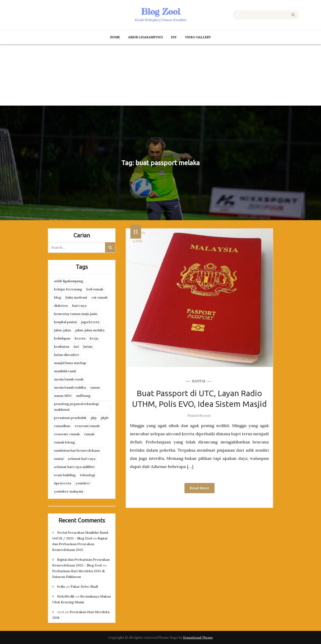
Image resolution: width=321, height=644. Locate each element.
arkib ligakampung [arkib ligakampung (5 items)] (69, 281)
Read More (199, 488)
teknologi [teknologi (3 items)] (88, 475)
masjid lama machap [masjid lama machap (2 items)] (70, 363)
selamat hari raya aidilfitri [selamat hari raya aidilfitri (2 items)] (74, 467)
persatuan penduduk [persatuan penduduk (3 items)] (70, 418)
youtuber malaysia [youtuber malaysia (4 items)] (69, 491)
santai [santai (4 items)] (59, 459)
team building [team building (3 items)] (65, 475)
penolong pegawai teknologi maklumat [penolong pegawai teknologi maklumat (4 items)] (76, 407)
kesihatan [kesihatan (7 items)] (62, 346)
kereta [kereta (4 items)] (80, 338)
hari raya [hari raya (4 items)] (79, 306)
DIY (174, 37)
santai (198, 381)
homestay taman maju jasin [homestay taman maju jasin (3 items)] (76, 314)
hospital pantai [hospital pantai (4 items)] (65, 322)
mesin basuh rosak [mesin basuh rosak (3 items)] (69, 379)
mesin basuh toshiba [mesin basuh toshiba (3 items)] (70, 387)
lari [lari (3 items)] (76, 346)
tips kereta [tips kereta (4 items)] (63, 483)
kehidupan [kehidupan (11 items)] (62, 338)
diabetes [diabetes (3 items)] (61, 306)
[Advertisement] (160, 75)
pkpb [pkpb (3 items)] (105, 418)
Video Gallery (198, 37)
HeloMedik (66, 596)
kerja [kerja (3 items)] (94, 338)
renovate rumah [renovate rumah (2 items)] (67, 434)
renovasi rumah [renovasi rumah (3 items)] (87, 426)
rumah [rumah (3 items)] (89, 434)
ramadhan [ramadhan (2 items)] (62, 426)
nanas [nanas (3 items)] (95, 387)
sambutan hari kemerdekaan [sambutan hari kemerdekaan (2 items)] (77, 450)
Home (115, 37)
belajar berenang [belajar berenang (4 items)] (68, 289)
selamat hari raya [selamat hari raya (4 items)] (82, 459)
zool (207, 416)
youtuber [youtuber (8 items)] (83, 483)
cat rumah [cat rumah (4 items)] (99, 297)
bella (61, 586)
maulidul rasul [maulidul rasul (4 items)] (65, 371)
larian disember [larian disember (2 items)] (67, 355)
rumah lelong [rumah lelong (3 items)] (64, 442)
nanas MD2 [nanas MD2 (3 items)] (63, 396)
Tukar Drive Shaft (84, 586)
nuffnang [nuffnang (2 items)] (83, 396)
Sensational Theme (198, 637)
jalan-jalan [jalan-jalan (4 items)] (62, 330)
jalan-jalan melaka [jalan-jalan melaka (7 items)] (90, 330)
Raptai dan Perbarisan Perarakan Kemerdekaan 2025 (80, 544)
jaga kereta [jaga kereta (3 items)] (90, 322)
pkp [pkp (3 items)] (94, 418)
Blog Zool (160, 12)
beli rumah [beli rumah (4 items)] (95, 289)
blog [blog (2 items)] (58, 297)
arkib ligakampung (145, 37)
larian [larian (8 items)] (88, 346)
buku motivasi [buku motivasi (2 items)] (76, 297)
